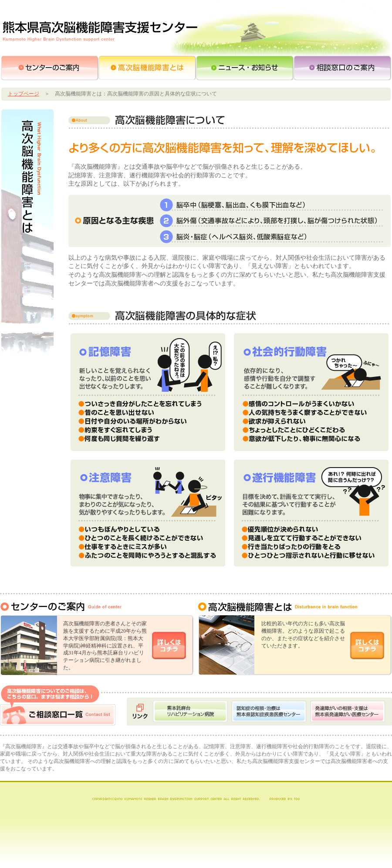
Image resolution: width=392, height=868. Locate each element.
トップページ (24, 94)
